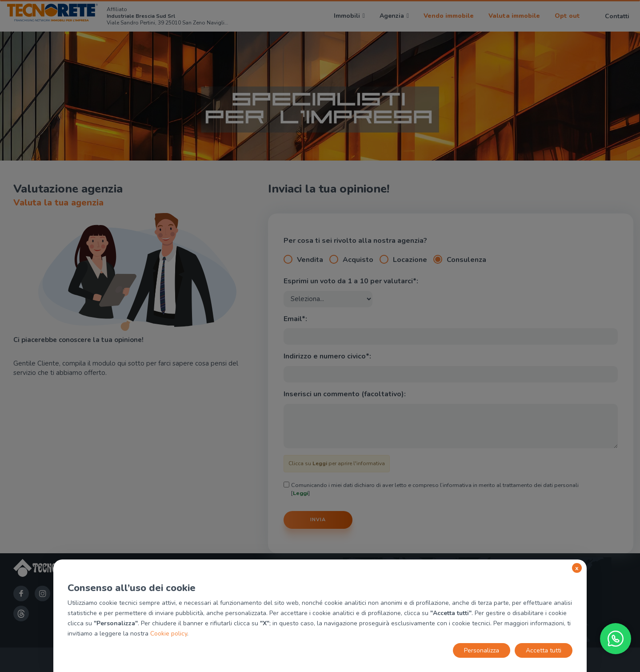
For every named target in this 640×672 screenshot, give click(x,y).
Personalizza (482, 650)
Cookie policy (169, 634)
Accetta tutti (544, 650)
